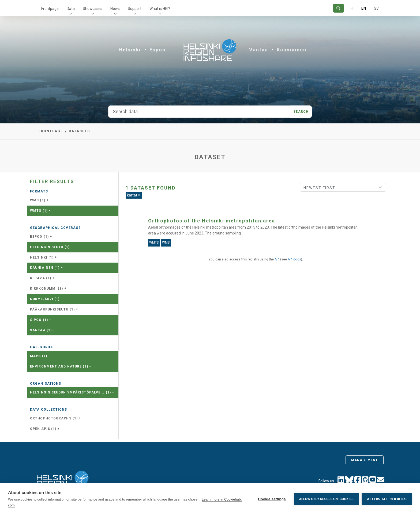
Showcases (93, 9)
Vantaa (259, 50)
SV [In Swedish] (376, 8)
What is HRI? (160, 9)
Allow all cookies (387, 499)
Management (365, 460)
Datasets (79, 131)
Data (71, 9)
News (115, 9)
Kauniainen (292, 50)
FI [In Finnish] (352, 8)
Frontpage (50, 9)
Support (135, 9)
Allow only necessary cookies (326, 499)
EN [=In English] (364, 8)
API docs (294, 259)
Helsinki (130, 50)
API (277, 259)
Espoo (158, 50)
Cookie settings (272, 499)
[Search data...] (199, 112)
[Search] (338, 8)
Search (301, 112)
